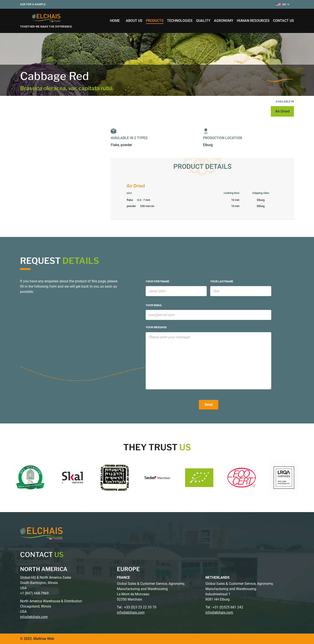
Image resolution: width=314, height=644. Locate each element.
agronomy (224, 21)
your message (156, 327)
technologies (180, 21)
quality (203, 21)
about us (134, 21)
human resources (253, 21)
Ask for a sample (33, 4)
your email (154, 305)
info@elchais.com (34, 617)
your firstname (157, 281)
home (115, 21)
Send (209, 405)
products (155, 21)
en (283, 4)
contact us (283, 21)
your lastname (222, 281)
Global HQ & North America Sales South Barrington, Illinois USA (46, 583)
